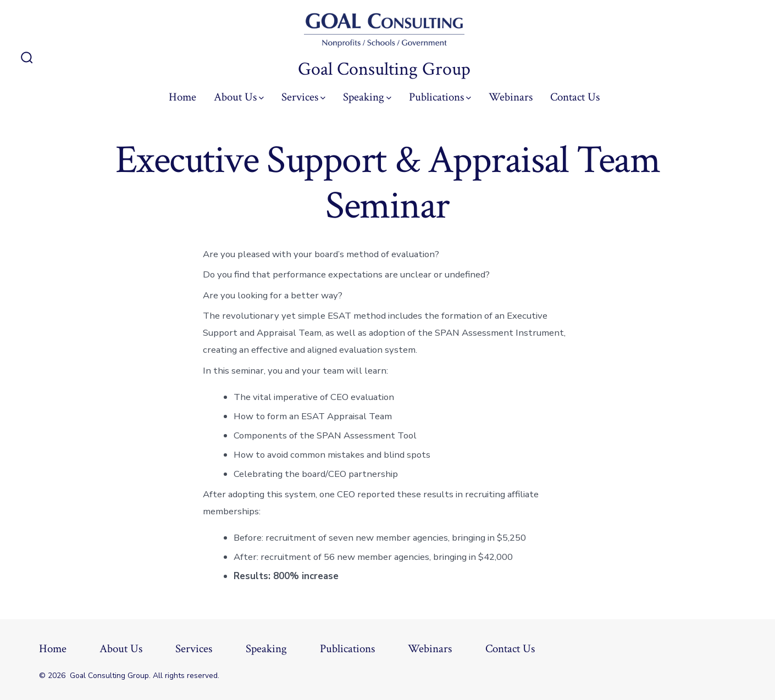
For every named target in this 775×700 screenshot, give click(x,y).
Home (182, 97)
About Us (239, 97)
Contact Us (575, 97)
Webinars (511, 97)
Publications (440, 97)
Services (303, 97)
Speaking (367, 97)
